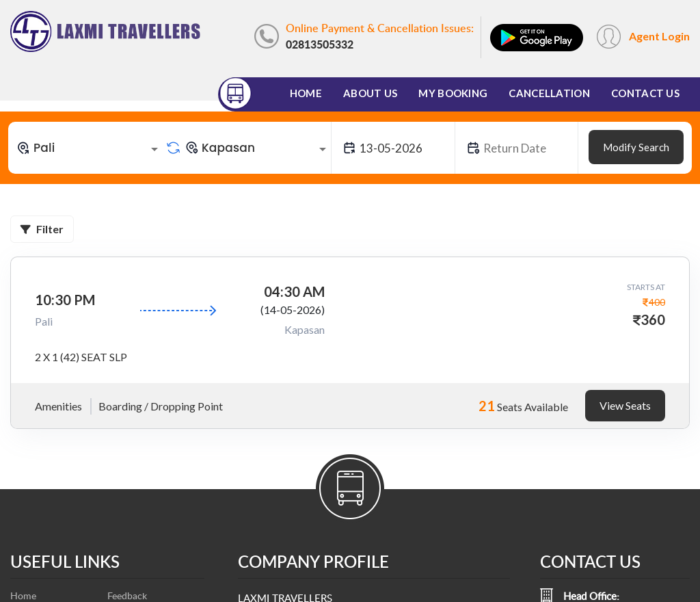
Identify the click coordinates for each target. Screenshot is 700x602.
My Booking (453, 93)
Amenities (58, 406)
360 (653, 319)
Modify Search (636, 147)
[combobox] (90, 148)
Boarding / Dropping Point (161, 406)
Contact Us (645, 93)
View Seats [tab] (625, 405)
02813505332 (320, 44)
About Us (370, 93)
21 (487, 406)
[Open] (154, 149)
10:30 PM (65, 300)
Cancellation (549, 93)
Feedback (127, 596)
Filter (42, 229)
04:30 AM (294, 291)
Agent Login (659, 36)
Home (306, 93)
